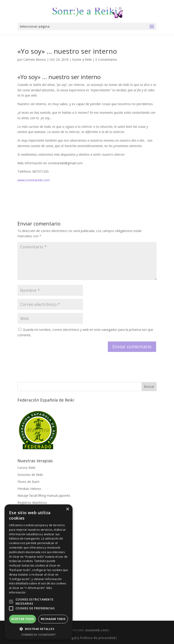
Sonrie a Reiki (82, 59)
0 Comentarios (106, 59)
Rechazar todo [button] (53, 619)
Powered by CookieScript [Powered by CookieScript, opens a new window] (39, 635)
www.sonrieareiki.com (34, 180)
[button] (11, 602)
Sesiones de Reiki (30, 475)
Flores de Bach (28, 482)
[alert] (39, 572)
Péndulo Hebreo (29, 489)
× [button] (67, 509)
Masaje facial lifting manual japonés (44, 495)
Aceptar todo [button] (23, 619)
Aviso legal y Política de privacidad (87, 638)
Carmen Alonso (35, 59)
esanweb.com (97, 630)
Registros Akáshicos (32, 502)
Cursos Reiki (26, 468)
